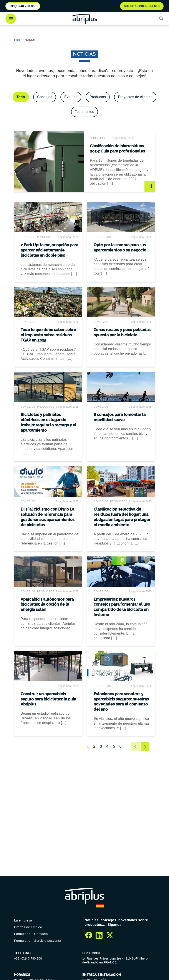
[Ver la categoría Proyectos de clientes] (135, 97)
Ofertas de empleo (28, 927)
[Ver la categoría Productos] (98, 97)
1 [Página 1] (88, 746)
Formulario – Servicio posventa (38, 941)
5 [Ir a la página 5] (114, 746)
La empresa (23, 920)
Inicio (17, 40)
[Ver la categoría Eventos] (71, 97)
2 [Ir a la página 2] (94, 746)
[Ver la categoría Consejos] (45, 97)
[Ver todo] (21, 97)
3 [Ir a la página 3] (101, 746)
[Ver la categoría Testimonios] (84, 112)
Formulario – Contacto (31, 934)
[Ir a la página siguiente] (145, 747)
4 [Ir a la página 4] (107, 746)
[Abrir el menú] (11, 19)
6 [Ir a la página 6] (120, 746)
